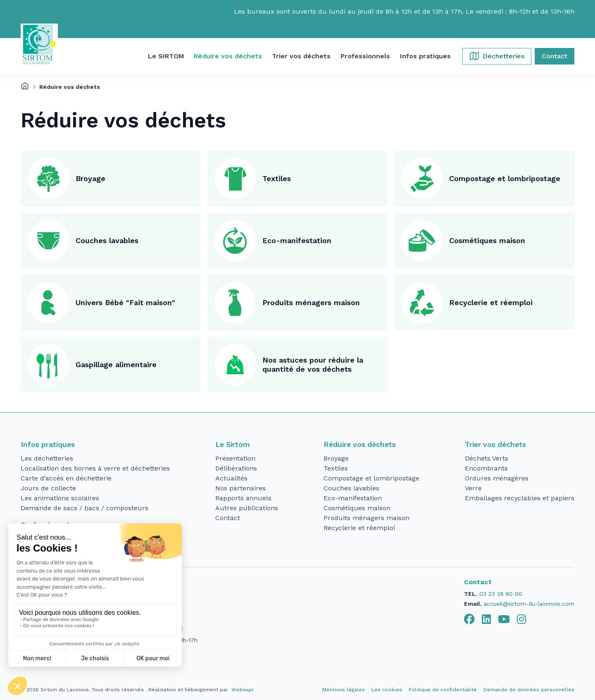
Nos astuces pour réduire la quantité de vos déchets (313, 365)
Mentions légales (344, 690)
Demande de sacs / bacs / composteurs (84, 508)
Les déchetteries (47, 458)
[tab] (469, 619)
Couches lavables (107, 240)
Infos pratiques (48, 444)
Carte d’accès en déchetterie (66, 478)
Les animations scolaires (60, 498)
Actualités (231, 478)
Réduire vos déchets (360, 444)
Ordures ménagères (497, 478)
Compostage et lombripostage (505, 178)
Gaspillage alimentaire (116, 364)
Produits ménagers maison (311, 302)
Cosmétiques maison (487, 240)
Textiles (277, 178)
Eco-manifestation (297, 240)
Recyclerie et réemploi (491, 302)
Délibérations (236, 468)
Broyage (90, 178)
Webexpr (243, 690)
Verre (473, 488)
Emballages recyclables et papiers (520, 498)
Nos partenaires (240, 488)
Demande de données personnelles (529, 690)
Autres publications (247, 508)
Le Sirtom (233, 444)
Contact (228, 518)
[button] (166, 56)
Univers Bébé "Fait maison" (125, 302)
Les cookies (387, 690)
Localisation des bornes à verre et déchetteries (95, 468)
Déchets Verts (487, 458)
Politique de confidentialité (443, 690)
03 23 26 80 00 (501, 594)
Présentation (235, 458)
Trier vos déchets (495, 444)
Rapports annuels (243, 498)
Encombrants (486, 468)
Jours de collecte (48, 488)
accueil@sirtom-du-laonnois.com (529, 604)
